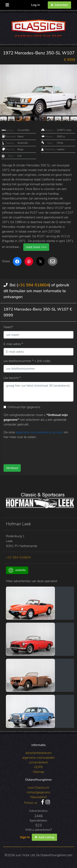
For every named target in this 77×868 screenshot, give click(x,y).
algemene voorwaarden (39, 758)
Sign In (25, 837)
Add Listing (44, 837)
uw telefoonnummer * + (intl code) (27, 361)
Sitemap (38, 772)
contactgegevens (38, 792)
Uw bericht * (12, 378)
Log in (36, 5)
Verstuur (12, 468)
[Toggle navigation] (7, 4)
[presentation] (34, 450)
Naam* (8, 327)
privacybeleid (38, 762)
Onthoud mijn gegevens (24, 407)
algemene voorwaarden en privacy (40, 432)
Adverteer (59, 5)
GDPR (38, 767)
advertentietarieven (38, 753)
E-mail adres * (13, 344)
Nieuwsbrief (38, 797)
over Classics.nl (38, 788)
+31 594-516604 (33, 285)
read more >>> (36, 247)
